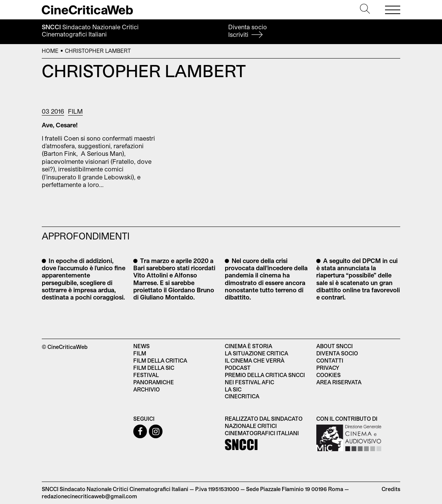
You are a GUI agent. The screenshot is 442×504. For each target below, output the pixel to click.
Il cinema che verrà (255, 361)
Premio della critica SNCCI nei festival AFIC (265, 379)
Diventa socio (248, 31)
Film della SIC (154, 368)
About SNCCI (335, 346)
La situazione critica (257, 353)
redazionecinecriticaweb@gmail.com (89, 496)
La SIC (233, 389)
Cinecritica (242, 396)
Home (50, 51)
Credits (391, 489)
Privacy (328, 368)
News (141, 346)
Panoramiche (154, 382)
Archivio (147, 389)
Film (75, 111)
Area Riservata (339, 382)
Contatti (330, 361)
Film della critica (160, 361)
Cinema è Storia (249, 346)
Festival (146, 375)
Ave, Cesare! (60, 125)
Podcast (238, 368)
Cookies (328, 375)
